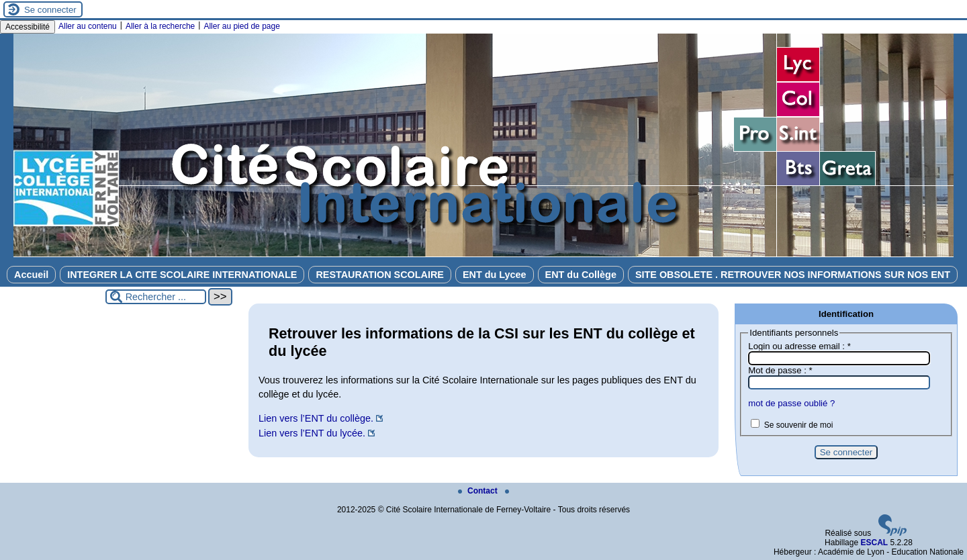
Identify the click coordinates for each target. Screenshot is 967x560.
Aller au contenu (88, 26)
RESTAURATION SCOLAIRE (380, 275)
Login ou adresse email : (799, 346)
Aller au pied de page (241, 26)
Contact (479, 491)
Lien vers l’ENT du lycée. (312, 433)
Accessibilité (28, 27)
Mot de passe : (780, 370)
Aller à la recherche (160, 26)
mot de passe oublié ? (791, 403)
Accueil (31, 275)
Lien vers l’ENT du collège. (316, 418)
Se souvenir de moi (799, 425)
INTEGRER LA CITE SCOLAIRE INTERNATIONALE (182, 275)
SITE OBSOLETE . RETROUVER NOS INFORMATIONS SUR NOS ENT (793, 275)
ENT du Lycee (495, 275)
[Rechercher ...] (156, 297)
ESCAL (874, 543)
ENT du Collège (581, 275)
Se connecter (50, 10)
